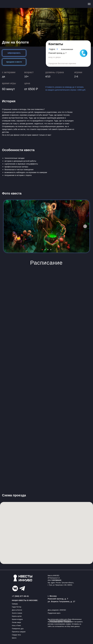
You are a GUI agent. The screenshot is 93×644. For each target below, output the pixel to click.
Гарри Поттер (17, 607)
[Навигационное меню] (89, 4)
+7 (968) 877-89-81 (21, 596)
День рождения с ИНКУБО (57, 610)
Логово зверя (16, 622)
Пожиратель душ (18, 629)
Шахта (14, 638)
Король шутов (17, 616)
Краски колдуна (17, 619)
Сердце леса (16, 635)
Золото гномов (17, 613)
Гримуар (15, 604)
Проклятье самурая (19, 632)
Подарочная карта (54, 613)
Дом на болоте (17, 610)
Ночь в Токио (16, 626)
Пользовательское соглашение (61, 622)
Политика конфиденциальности (60, 621)
